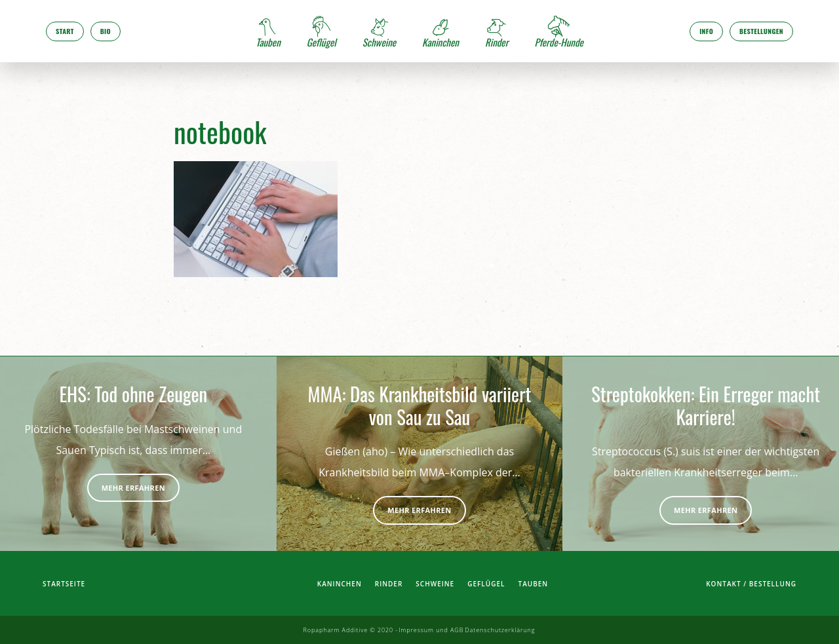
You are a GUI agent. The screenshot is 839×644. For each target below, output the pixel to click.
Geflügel (486, 584)
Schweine (435, 584)
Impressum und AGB (431, 630)
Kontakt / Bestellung (751, 584)
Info (706, 31)
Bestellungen (761, 31)
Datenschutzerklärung (500, 630)
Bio (106, 31)
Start (65, 31)
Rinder (389, 584)
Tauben (534, 584)
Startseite (64, 584)
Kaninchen (340, 584)
